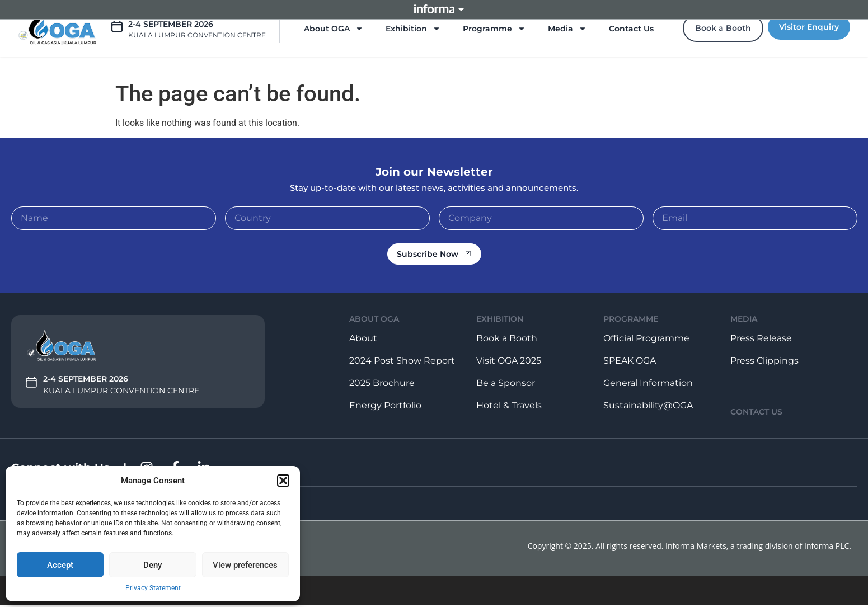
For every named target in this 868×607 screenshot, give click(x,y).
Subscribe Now (434, 254)
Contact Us (631, 29)
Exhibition (413, 29)
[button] (283, 481)
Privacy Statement (153, 588)
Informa (434, 10)
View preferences (245, 565)
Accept (60, 565)
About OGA (334, 29)
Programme (494, 29)
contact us (756, 412)
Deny (153, 565)
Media (567, 29)
